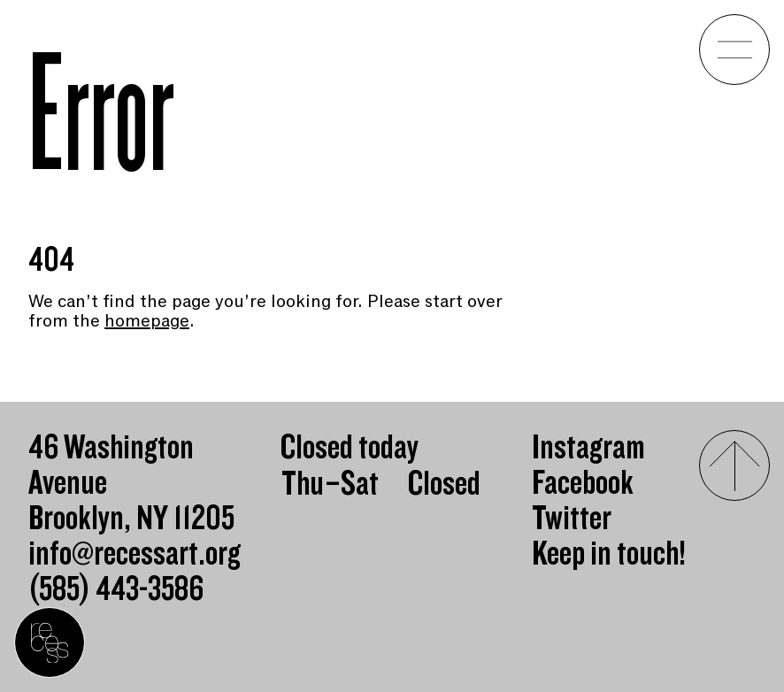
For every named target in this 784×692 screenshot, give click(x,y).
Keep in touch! (609, 554)
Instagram (588, 448)
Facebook (583, 483)
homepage (147, 321)
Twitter (572, 519)
